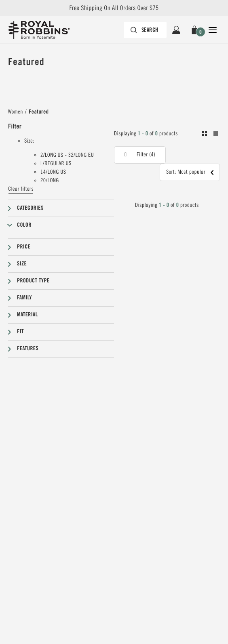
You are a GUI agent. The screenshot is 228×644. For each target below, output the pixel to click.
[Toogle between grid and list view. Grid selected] (210, 135)
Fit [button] (20, 332)
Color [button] (24, 225)
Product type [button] (33, 281)
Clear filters (21, 189)
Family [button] (24, 298)
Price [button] (24, 247)
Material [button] (27, 315)
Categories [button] (30, 208)
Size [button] (22, 264)
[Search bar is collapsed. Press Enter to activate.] (145, 30)
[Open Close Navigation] (213, 30)
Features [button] (28, 349)
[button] (194, 30)
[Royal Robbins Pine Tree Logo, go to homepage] (43, 30)
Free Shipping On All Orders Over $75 (114, 8)
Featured (39, 112)
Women (16, 112)
